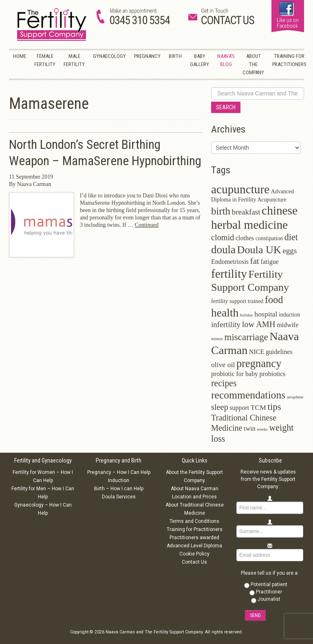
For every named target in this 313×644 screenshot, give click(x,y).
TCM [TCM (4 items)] (258, 407)
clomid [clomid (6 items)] (223, 237)
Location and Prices (194, 497)
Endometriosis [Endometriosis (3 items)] (230, 262)
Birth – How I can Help (119, 489)
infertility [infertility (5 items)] (226, 324)
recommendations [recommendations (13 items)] (248, 395)
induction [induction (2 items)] (289, 315)
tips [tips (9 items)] (274, 407)
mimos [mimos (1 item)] (217, 339)
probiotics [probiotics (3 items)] (273, 374)
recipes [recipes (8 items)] (224, 383)
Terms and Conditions (194, 521)
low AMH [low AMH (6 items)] (259, 324)
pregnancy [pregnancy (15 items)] (259, 363)
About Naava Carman (195, 489)
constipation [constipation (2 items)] (269, 238)
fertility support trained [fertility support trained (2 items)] (237, 301)
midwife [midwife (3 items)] (288, 325)
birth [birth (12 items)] (221, 211)
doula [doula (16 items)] (223, 250)
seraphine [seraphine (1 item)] (295, 397)
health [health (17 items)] (225, 313)
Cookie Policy (194, 554)
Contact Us (194, 562)
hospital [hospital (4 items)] (266, 314)
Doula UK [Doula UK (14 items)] (259, 250)
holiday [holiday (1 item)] (247, 315)
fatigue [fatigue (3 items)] (269, 262)
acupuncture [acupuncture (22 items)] (240, 189)
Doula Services (119, 497)
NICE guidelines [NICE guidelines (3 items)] (271, 352)
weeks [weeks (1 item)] (262, 429)
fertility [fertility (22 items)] (229, 274)
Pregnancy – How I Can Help (119, 472)
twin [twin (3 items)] (249, 428)
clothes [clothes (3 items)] (245, 238)
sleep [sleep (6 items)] (220, 407)
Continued (147, 225)
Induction (119, 480)
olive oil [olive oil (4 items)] (223, 365)
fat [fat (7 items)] (255, 261)
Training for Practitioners (195, 529)
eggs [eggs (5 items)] (290, 251)
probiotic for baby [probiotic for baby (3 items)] (235, 374)
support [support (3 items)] (239, 408)
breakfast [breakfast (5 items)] (246, 212)
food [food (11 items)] (274, 300)
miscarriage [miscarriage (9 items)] (246, 337)
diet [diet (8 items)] (291, 237)
